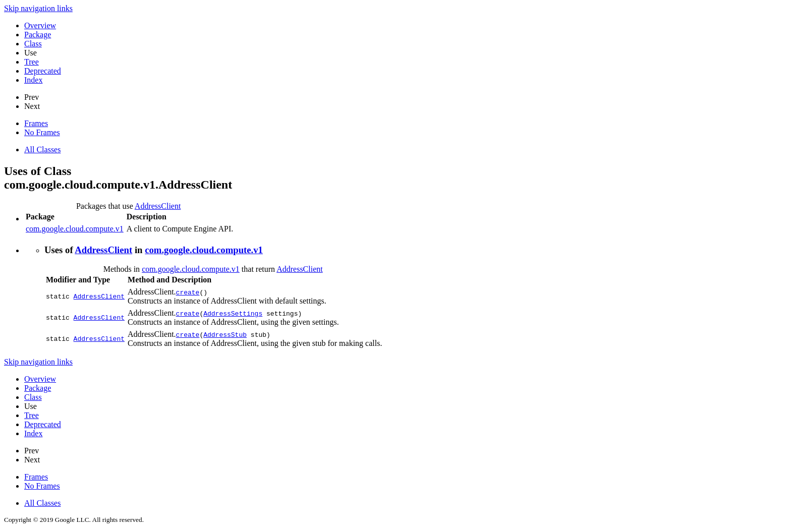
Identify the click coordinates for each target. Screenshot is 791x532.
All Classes (42, 150)
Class (33, 44)
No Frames (42, 132)
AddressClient (158, 206)
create (188, 292)
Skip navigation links (38, 8)
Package (38, 35)
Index (33, 80)
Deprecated (43, 71)
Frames (36, 123)
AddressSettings (233, 313)
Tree (32, 62)
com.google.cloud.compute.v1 (75, 229)
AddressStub (225, 334)
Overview (40, 25)
